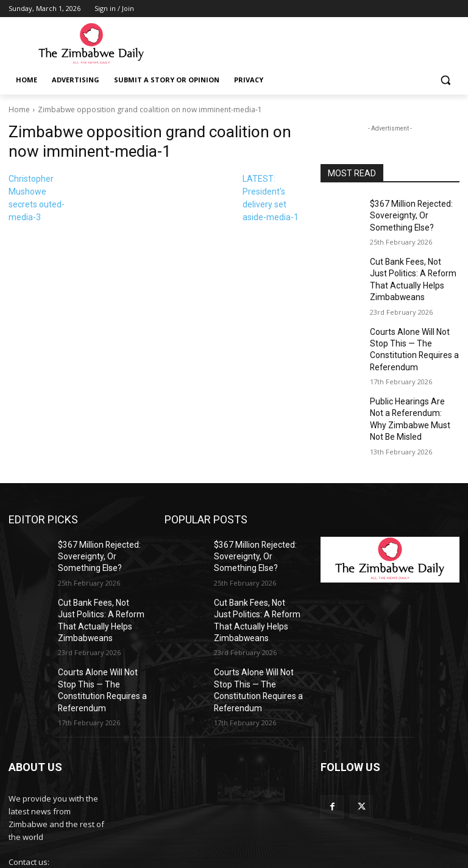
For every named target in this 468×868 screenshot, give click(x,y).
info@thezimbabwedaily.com (62, 813)
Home (19, 109)
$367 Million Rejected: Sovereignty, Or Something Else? (414, 213)
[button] (445, 80)
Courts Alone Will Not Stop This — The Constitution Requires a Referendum (414, 330)
